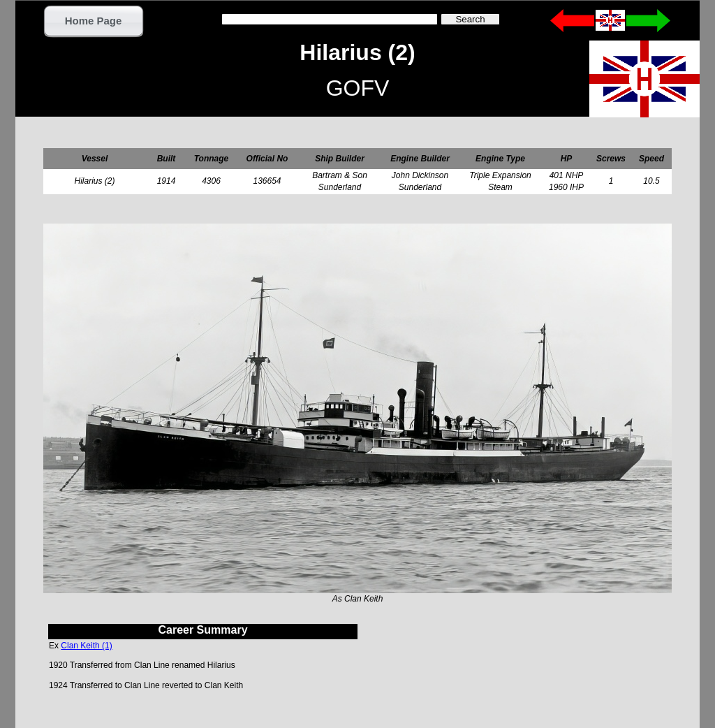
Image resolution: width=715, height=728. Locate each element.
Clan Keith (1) (86, 646)
